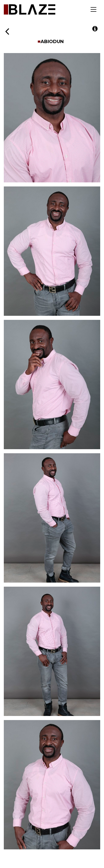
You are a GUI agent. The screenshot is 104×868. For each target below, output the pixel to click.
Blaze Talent (30, 9)
